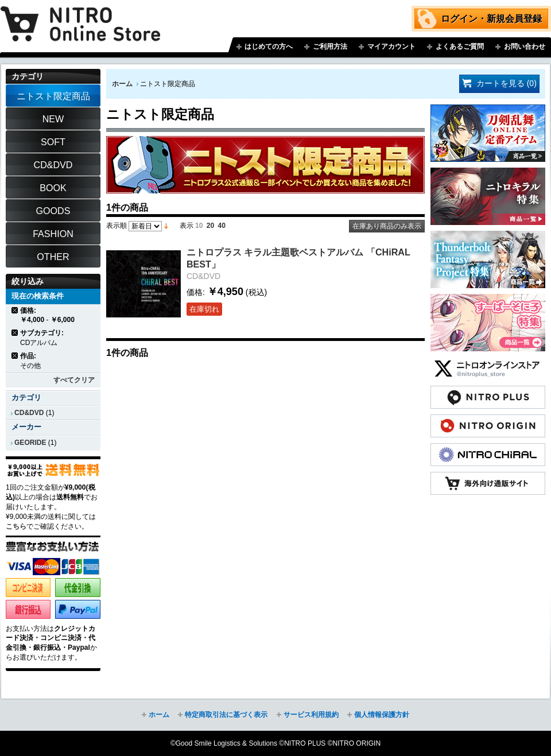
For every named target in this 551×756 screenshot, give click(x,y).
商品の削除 (15, 310)
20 (210, 226)
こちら (16, 526)
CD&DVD (29, 413)
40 (222, 226)
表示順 (117, 226)
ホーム (122, 84)
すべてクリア (74, 380)
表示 (187, 226)
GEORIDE (30, 443)
